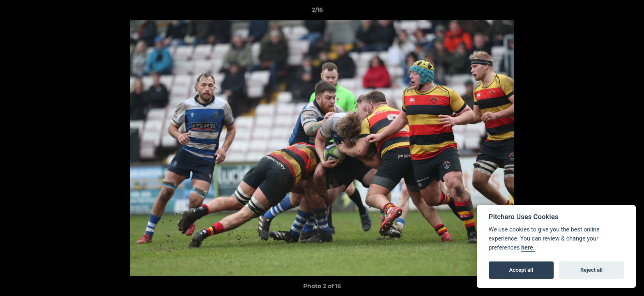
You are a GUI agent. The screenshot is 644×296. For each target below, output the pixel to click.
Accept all (521, 270)
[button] (609, 12)
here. (528, 248)
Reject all (591, 270)
